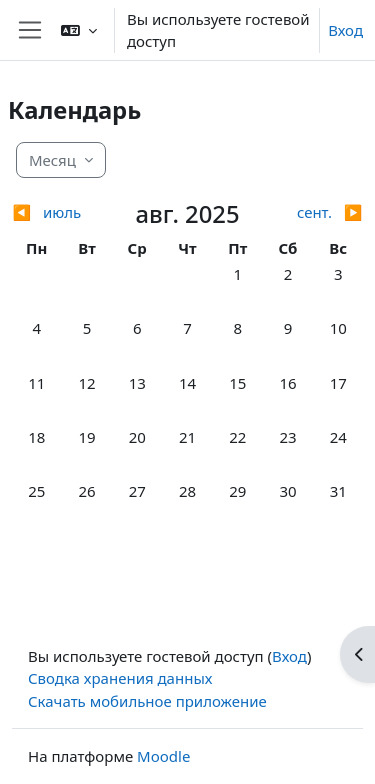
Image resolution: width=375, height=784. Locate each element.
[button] (79, 30)
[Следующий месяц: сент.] (319, 212)
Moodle (163, 756)
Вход (345, 30)
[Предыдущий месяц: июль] (56, 212)
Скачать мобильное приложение (147, 701)
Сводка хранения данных (120, 678)
